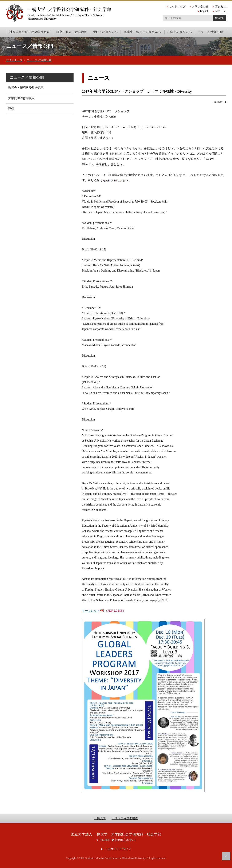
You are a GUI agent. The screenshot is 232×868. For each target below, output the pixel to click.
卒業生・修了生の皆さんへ (143, 32)
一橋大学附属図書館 (125, 818)
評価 (11, 109)
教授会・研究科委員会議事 (26, 88)
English (204, 11)
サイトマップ (177, 6)
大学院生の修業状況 (21, 98)
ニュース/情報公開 (210, 32)
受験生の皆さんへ (105, 32)
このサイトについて (118, 849)
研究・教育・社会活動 (72, 32)
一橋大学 (100, 818)
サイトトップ (14, 60)
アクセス (221, 6)
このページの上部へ (226, 856)
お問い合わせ (200, 6)
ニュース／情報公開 (39, 60)
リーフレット (91, 611)
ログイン (221, 11)
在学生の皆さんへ (180, 32)
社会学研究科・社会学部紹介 (30, 32)
